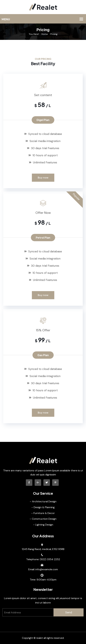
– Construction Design (43, 519)
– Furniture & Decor (43, 513)
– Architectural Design (43, 501)
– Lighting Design (43, 525)
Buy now (43, 178)
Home (45, 34)
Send (69, 612)
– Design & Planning (43, 507)
